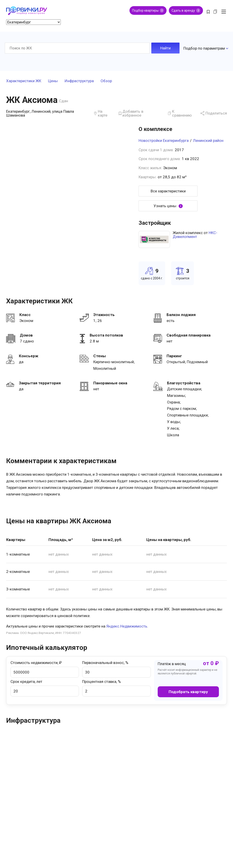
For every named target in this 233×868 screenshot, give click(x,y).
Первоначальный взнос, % (116, 668)
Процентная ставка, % (116, 687)
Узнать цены (168, 205)
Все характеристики (168, 190)
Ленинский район (208, 140)
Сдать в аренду (186, 10)
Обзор (106, 80)
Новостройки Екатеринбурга (164, 140)
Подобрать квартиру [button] (188, 691)
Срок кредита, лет (45, 687)
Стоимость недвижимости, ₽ (45, 668)
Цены (53, 80)
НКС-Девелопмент (195, 234)
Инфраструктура (79, 80)
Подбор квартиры (148, 10)
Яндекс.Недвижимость (127, 625)
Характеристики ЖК (24, 80)
